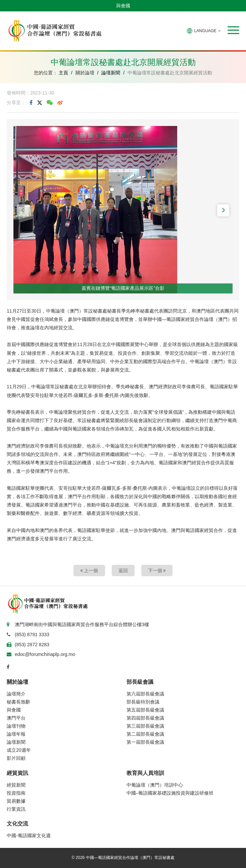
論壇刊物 (16, 726)
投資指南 (16, 793)
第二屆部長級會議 (145, 734)
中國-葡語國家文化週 (29, 836)
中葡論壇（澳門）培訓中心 (155, 785)
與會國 (123, 6)
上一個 (89, 571)
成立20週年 (19, 750)
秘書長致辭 (18, 702)
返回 (123, 571)
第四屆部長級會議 (145, 718)
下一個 (157, 571)
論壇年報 (16, 734)
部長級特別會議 (143, 702)
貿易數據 (16, 801)
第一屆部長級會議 (145, 742)
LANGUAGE (204, 31)
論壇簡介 (16, 694)
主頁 (63, 73)
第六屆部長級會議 (145, 694)
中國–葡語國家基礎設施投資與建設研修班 (170, 793)
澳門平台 (16, 718)
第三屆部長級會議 (145, 726)
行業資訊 (16, 809)
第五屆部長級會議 (145, 710)
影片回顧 (16, 758)
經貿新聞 (16, 785)
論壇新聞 (111, 73)
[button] (233, 30)
